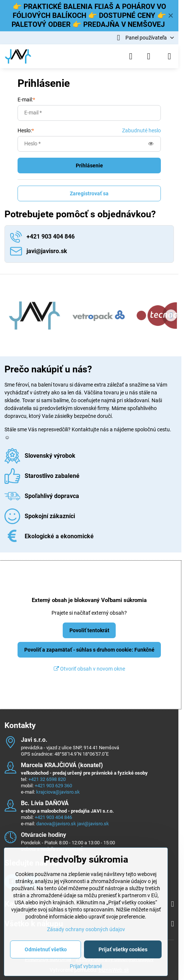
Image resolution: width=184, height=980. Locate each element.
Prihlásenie (89, 166)
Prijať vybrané (86, 966)
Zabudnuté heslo (141, 130)
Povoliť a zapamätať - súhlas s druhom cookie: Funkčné (89, 650)
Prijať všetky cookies (123, 949)
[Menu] (169, 56)
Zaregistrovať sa (89, 193)
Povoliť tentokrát (89, 630)
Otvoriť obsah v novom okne (89, 669)
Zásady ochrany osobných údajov (86, 929)
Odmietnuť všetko (46, 949)
